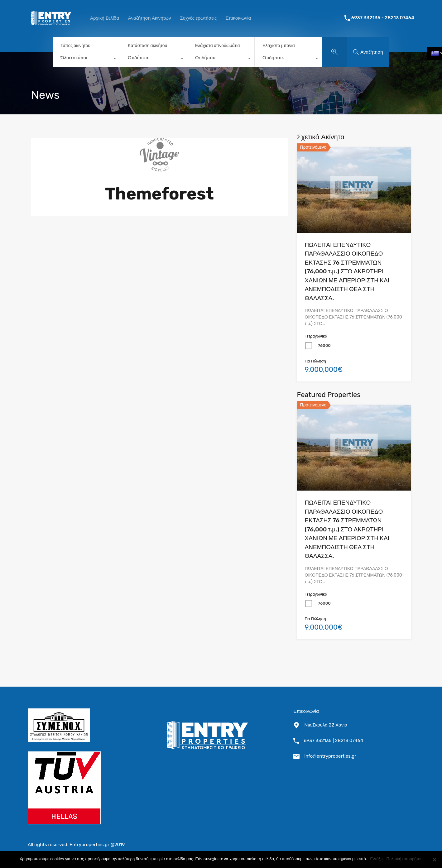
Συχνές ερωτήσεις (198, 18)
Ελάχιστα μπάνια (279, 46)
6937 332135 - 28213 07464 (383, 18)
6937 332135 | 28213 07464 (333, 741)
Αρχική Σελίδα (105, 18)
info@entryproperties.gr (330, 756)
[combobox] (86, 59)
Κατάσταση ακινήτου (147, 46)
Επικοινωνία (238, 18)
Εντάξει (377, 859)
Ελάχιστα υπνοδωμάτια (218, 46)
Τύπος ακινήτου (75, 46)
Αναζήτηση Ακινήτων (150, 18)
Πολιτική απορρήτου (405, 859)
